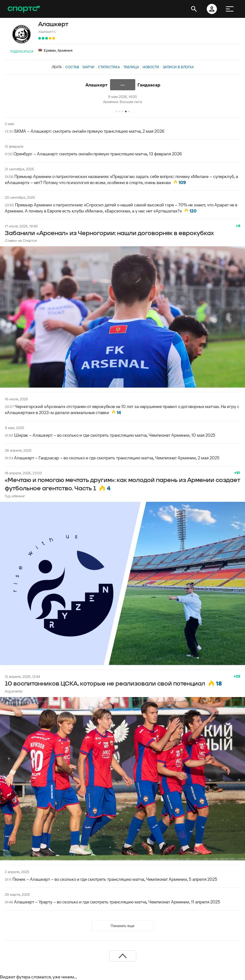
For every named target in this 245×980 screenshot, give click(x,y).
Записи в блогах (178, 67)
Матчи (89, 67)
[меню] (230, 9)
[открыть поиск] (194, 9)
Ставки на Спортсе (21, 240)
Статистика (109, 67)
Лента (57, 67)
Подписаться (22, 52)
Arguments (14, 691)
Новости (151, 67)
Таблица (131, 67)
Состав (72, 67)
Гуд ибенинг (15, 496)
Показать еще (122, 926)
